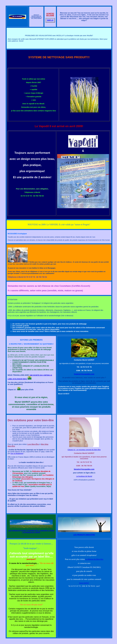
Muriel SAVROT (84, 583)
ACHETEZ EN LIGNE (50, 14)
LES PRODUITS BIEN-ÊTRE (84, 535)
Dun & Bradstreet (17, 453)
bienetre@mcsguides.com (84, 469)
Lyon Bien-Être (33, 444)
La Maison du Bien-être (94, 559)
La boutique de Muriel (84, 476)
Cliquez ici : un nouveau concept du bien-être (84, 450)
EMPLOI (50, 20)
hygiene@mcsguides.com (84, 374)
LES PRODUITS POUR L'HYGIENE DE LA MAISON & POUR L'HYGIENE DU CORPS (31, 531)
